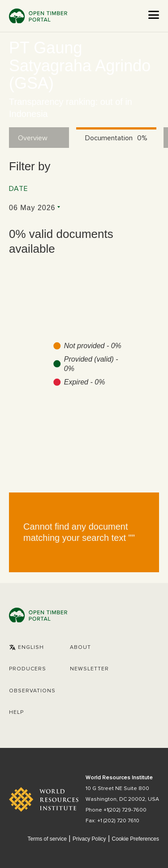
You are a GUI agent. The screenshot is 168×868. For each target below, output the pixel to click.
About (80, 648)
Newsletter (89, 669)
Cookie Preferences (136, 839)
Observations (32, 691)
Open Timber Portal (38, 16)
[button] (26, 648)
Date (19, 189)
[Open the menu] (154, 15)
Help (16, 713)
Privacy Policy (89, 839)
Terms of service (47, 839)
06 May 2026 (32, 208)
